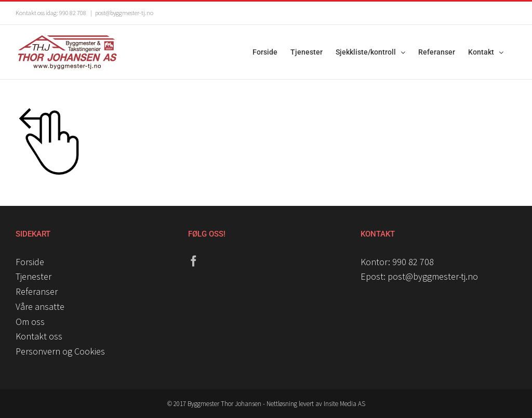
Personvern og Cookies (60, 351)
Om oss (30, 322)
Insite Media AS (344, 404)
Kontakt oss (39, 336)
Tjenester (34, 276)
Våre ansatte (40, 306)
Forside (30, 262)
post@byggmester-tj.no (124, 13)
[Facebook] (194, 261)
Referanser (37, 291)
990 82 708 (413, 262)
